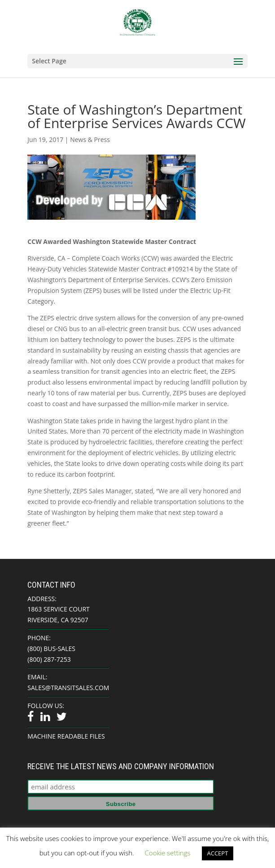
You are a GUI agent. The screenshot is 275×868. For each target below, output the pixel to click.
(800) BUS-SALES (51, 649)
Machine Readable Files (66, 736)
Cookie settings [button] (168, 853)
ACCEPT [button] (218, 853)
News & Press (90, 139)
